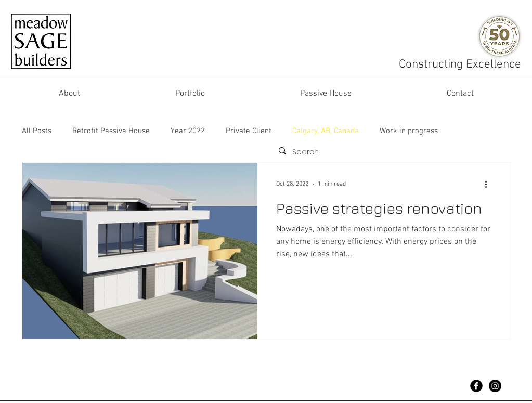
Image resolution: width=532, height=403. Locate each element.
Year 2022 (188, 131)
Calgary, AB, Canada (326, 131)
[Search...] (390, 152)
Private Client (249, 131)
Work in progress (409, 131)
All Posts (37, 131)
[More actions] (490, 184)
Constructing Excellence (462, 64)
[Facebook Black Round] (476, 386)
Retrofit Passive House (111, 131)
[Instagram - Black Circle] (495, 386)
